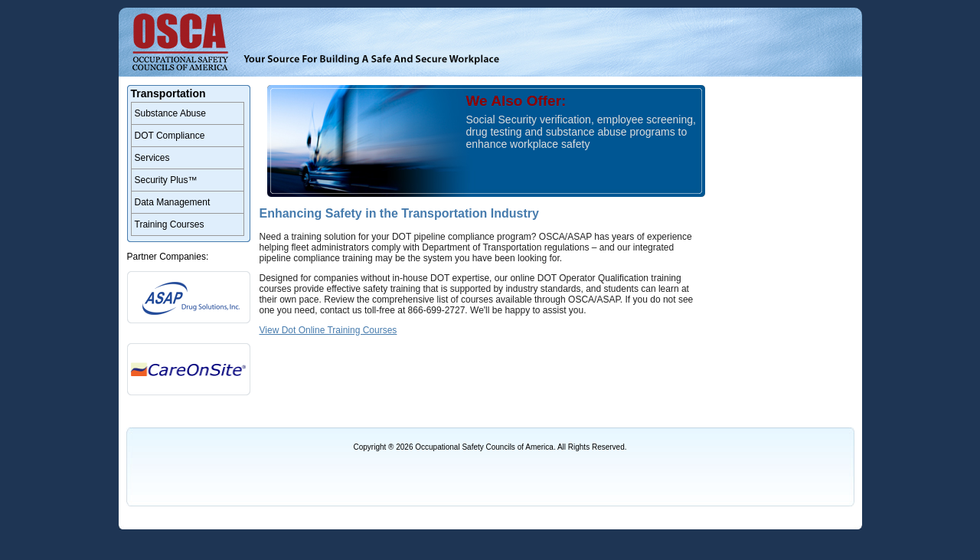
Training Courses (170, 224)
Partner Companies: (168, 257)
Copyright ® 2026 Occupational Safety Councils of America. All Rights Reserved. (490, 447)
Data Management (173, 202)
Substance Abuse (170, 113)
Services (152, 158)
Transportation (168, 93)
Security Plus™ (166, 180)
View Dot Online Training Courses (328, 330)
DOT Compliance (170, 136)
